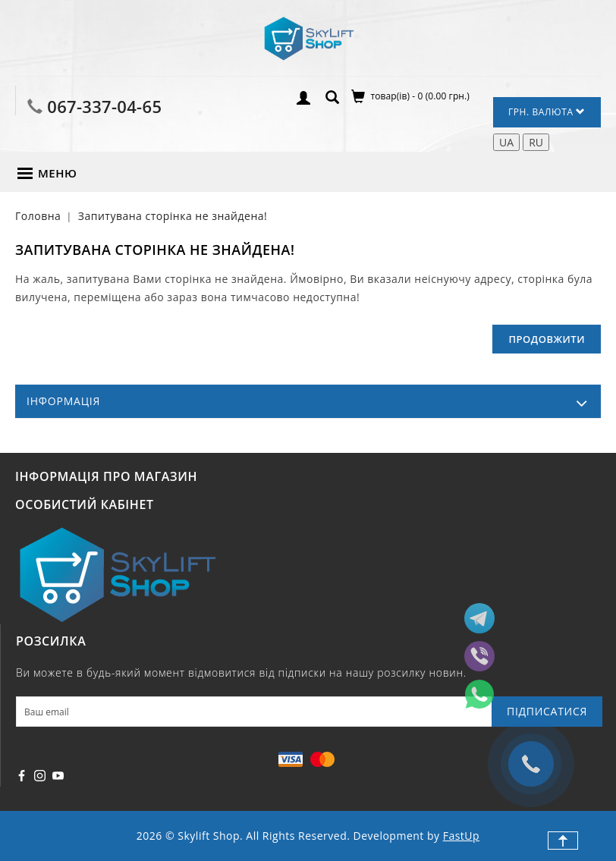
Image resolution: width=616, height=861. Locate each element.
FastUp (461, 836)
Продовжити (547, 339)
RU (536, 142)
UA (506, 142)
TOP (563, 841)
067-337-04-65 (104, 106)
